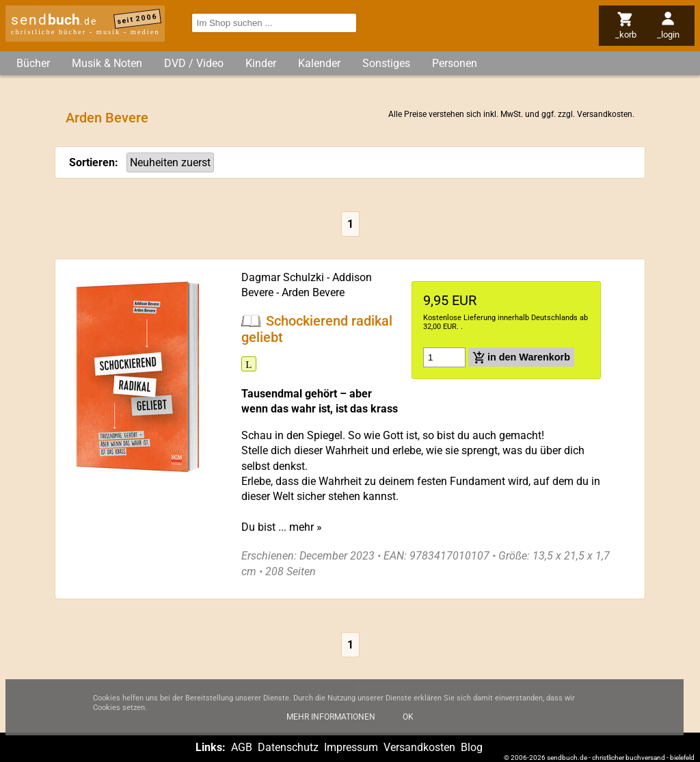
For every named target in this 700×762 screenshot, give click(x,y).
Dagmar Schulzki (283, 277)
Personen (455, 63)
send (54, 20)
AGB (242, 747)
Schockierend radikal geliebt (317, 329)
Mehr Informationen (331, 726)
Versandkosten (605, 114)
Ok (408, 726)
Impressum (351, 747)
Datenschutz (288, 747)
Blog (472, 747)
